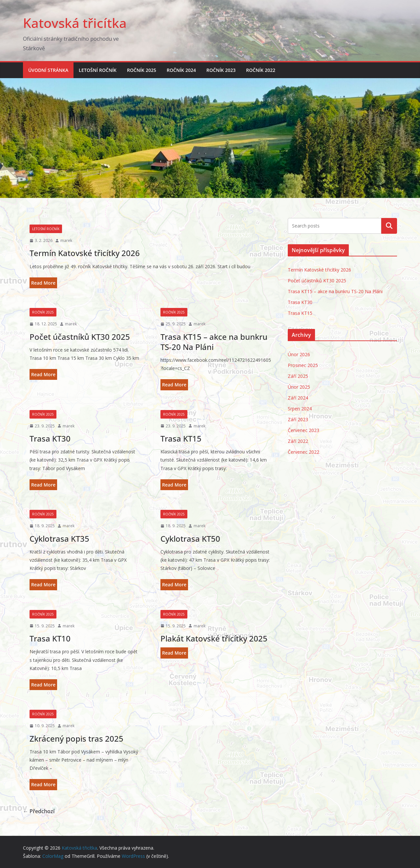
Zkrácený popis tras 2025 (76, 738)
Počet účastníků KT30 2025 (80, 337)
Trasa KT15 (181, 438)
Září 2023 (298, 419)
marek (66, 240)
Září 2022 (298, 441)
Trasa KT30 (50, 438)
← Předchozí (39, 811)
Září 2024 (298, 398)
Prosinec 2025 (303, 365)
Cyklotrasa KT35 (59, 539)
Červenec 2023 (304, 430)
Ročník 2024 (181, 70)
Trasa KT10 (50, 638)
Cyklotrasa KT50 (190, 539)
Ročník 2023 (221, 70)
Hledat (389, 226)
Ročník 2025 (142, 70)
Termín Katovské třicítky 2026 (85, 253)
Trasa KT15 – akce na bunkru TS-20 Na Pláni (214, 342)
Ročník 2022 (261, 70)
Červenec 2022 (304, 452)
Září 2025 (298, 376)
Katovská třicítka (75, 23)
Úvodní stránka (48, 70)
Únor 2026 (299, 354)
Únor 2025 (299, 387)
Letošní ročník (98, 70)
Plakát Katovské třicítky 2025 (214, 638)
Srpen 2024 (300, 409)
